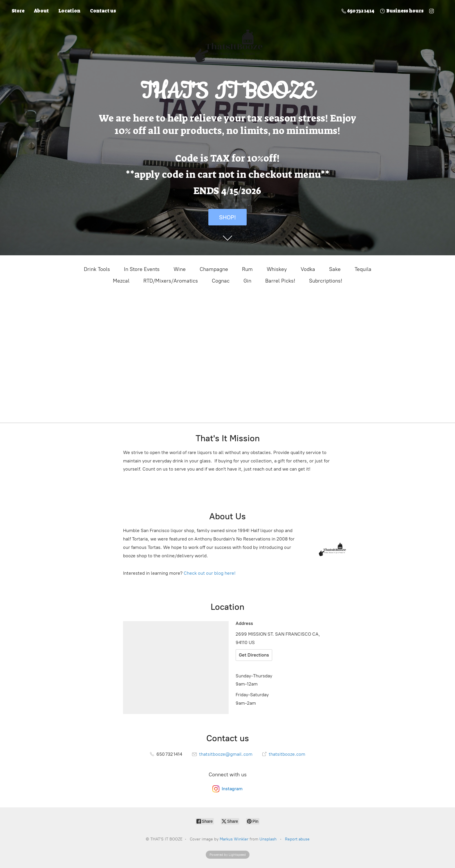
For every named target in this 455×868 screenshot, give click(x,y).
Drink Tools (97, 269)
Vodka (308, 269)
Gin (247, 281)
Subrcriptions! (326, 281)
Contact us (103, 11)
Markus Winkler (234, 839)
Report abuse (297, 839)
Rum (247, 269)
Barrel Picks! (280, 281)
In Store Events (142, 269)
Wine (180, 269)
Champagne (214, 269)
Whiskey (277, 269)
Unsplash (268, 839)
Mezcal (121, 281)
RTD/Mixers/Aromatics (171, 281)
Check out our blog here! (210, 573)
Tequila (363, 269)
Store (18, 11)
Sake (335, 269)
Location (69, 11)
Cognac (221, 281)
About (41, 11)
